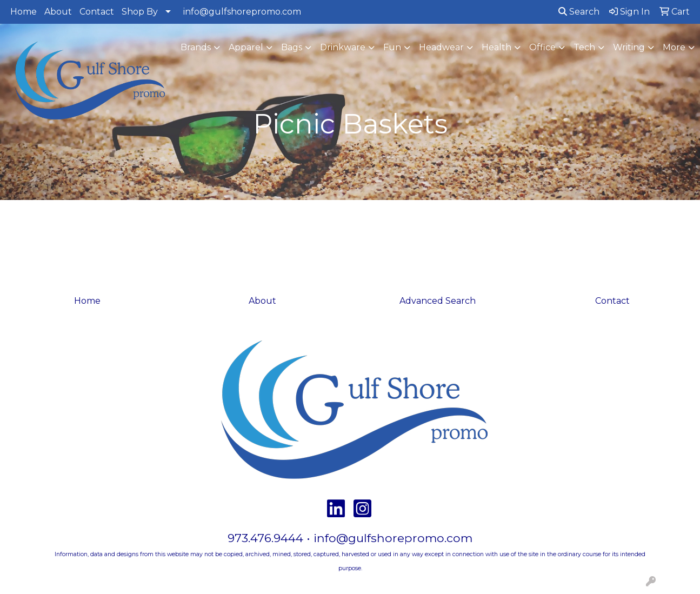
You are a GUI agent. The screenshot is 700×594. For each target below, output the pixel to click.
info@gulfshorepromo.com (242, 12)
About (58, 12)
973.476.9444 (265, 538)
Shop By (140, 12)
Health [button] (496, 47)
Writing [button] (629, 47)
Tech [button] (584, 47)
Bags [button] (292, 47)
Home (24, 12)
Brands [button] (196, 47)
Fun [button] (392, 47)
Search (579, 12)
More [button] (674, 47)
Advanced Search (438, 301)
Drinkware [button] (343, 47)
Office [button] (542, 47)
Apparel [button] (246, 47)
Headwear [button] (441, 47)
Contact (97, 12)
